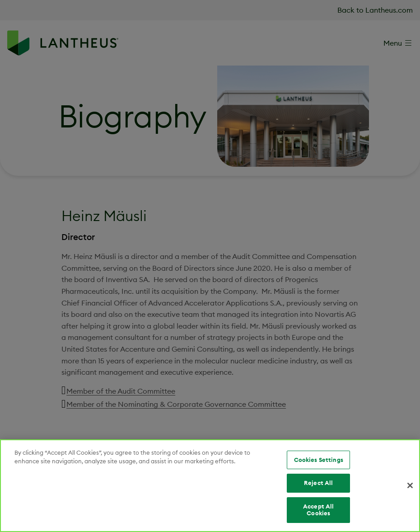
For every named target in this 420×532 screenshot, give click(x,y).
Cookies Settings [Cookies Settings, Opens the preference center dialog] (319, 460)
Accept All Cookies (318, 510)
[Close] (410, 485)
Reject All (318, 483)
